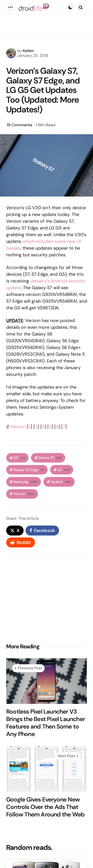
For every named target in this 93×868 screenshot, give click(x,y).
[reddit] (21, 542)
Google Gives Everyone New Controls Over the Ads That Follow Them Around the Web (45, 807)
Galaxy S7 (50, 458)
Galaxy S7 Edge (29, 470)
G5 (19, 458)
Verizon (18, 427)
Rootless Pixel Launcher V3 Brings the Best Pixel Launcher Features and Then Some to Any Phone (46, 723)
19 (19, 125)
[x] (15, 531)
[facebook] (42, 531)
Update (61, 482)
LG (63, 470)
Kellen (28, 51)
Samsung (25, 482)
